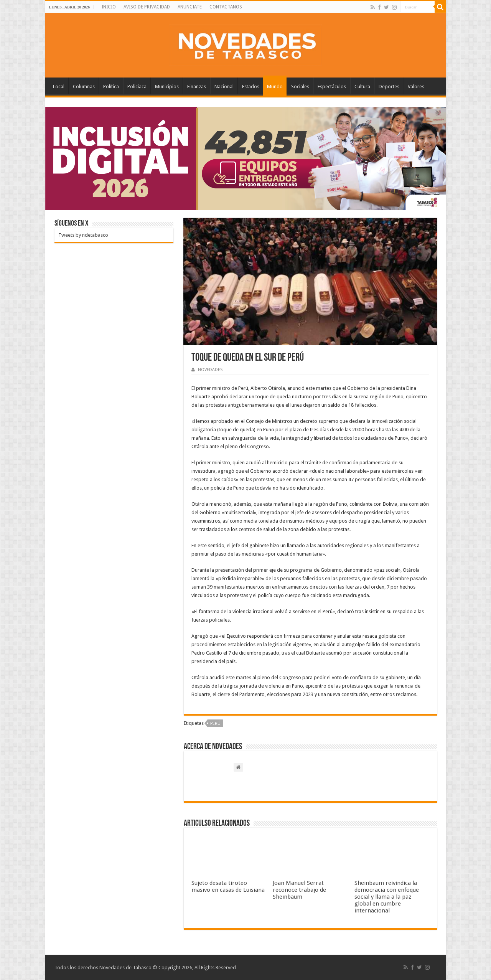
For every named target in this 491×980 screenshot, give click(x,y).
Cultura (362, 87)
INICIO (109, 7)
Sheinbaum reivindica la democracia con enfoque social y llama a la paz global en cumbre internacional (387, 897)
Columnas (84, 87)
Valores (416, 87)
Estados (251, 87)
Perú (215, 723)
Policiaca (137, 87)
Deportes (389, 87)
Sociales (300, 87)
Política (111, 87)
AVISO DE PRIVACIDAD (147, 7)
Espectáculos (332, 87)
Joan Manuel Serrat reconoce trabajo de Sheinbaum (299, 890)
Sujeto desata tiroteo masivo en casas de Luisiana (228, 886)
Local (59, 87)
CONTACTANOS (226, 7)
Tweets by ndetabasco (83, 235)
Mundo (275, 87)
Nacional (224, 87)
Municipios (167, 87)
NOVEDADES (210, 370)
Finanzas (197, 87)
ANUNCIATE (190, 7)
